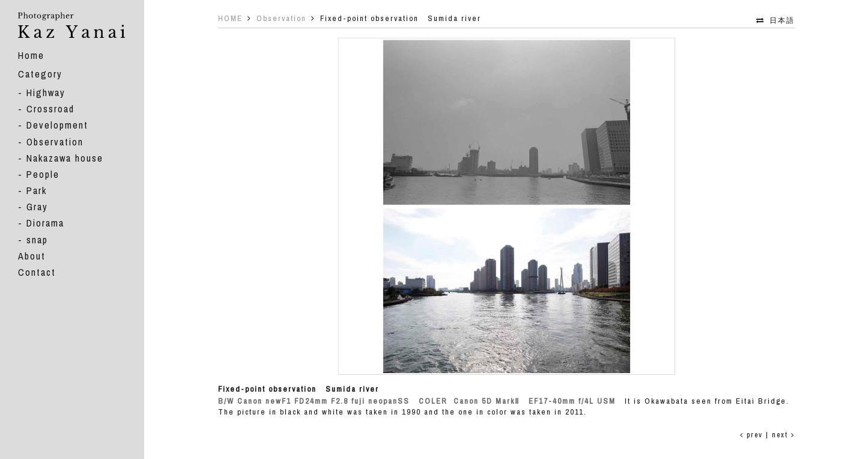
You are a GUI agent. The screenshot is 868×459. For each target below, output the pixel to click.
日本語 (782, 20)
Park (37, 190)
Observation (55, 142)
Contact (37, 272)
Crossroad (50, 109)
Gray (37, 207)
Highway (46, 93)
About (32, 256)
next (783, 435)
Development (57, 125)
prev (751, 435)
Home (31, 55)
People (43, 174)
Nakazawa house (65, 158)
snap (37, 240)
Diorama (45, 223)
